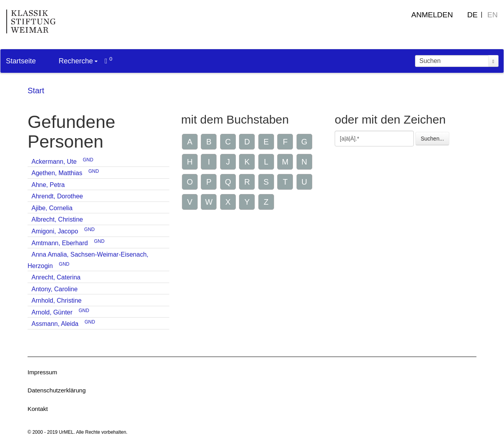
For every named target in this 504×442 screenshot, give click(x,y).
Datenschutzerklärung (57, 390)
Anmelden (432, 15)
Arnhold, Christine (57, 301)
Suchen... (432, 139)
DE (472, 15)
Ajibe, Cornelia (52, 208)
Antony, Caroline (55, 289)
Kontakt (38, 409)
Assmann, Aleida (55, 324)
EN (493, 15)
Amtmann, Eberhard (60, 243)
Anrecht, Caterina (56, 277)
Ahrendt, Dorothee (57, 196)
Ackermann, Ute (54, 162)
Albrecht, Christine (57, 219)
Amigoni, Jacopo (55, 231)
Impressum (42, 372)
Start (36, 91)
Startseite (21, 61)
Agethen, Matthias (57, 173)
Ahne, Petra (48, 185)
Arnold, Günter (52, 312)
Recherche (78, 61)
